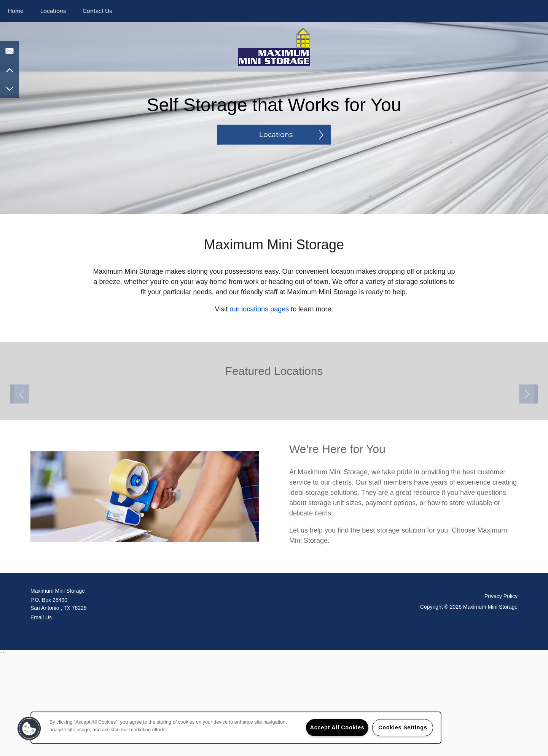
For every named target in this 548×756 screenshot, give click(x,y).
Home (16, 11)
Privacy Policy (501, 691)
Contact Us (97, 11)
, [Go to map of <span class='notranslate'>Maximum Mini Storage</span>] (152, 699)
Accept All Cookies (337, 727)
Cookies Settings (403, 727)
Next (529, 442)
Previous (19, 442)
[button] (29, 729)
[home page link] (274, 46)
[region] (236, 728)
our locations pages (259, 309)
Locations (53, 11)
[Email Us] (10, 51)
